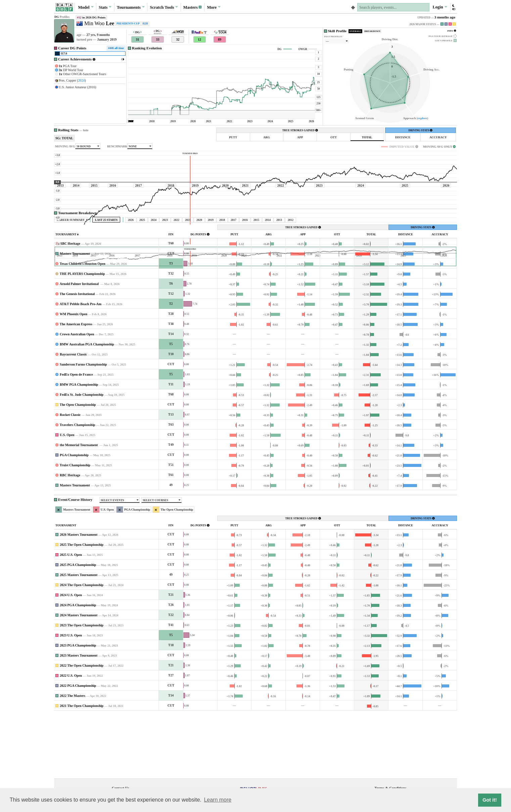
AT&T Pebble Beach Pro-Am (80, 367)
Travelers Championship (78, 488)
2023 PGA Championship (78, 708)
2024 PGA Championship (78, 668)
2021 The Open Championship (82, 769)
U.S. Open (67, 498)
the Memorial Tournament (79, 508)
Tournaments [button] (131, 7)
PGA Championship (74, 518)
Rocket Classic (70, 477)
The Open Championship (78, 467)
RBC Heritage (70, 306)
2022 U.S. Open (71, 738)
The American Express (76, 387)
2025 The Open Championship (82, 607)
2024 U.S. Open (71, 658)
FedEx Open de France (76, 437)
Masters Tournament (75, 316)
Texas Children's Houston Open (83, 326)
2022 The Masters (73, 758)
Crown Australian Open (77, 397)
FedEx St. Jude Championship (82, 457)
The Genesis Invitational (77, 357)
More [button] (214, 7)
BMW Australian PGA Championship (87, 407)
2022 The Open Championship (82, 728)
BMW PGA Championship (79, 447)
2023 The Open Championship (82, 688)
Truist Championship (75, 528)
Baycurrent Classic (73, 417)
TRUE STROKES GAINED (300, 130)
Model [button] (86, 7)
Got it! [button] (490, 800)
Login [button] (440, 7)
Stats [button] (105, 7)
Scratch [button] (164, 7)
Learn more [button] (218, 800)
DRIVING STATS (420, 130)
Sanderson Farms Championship (83, 427)
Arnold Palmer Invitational (79, 347)
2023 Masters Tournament (79, 718)
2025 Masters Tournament (79, 638)
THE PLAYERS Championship (82, 337)
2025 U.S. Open (71, 617)
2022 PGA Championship (78, 748)
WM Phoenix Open (74, 377)
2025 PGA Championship (78, 628)
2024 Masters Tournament (79, 678)
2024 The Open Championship (82, 648)
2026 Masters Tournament (79, 597)
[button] (193, 7)
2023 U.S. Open (71, 698)
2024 (82, 80)
